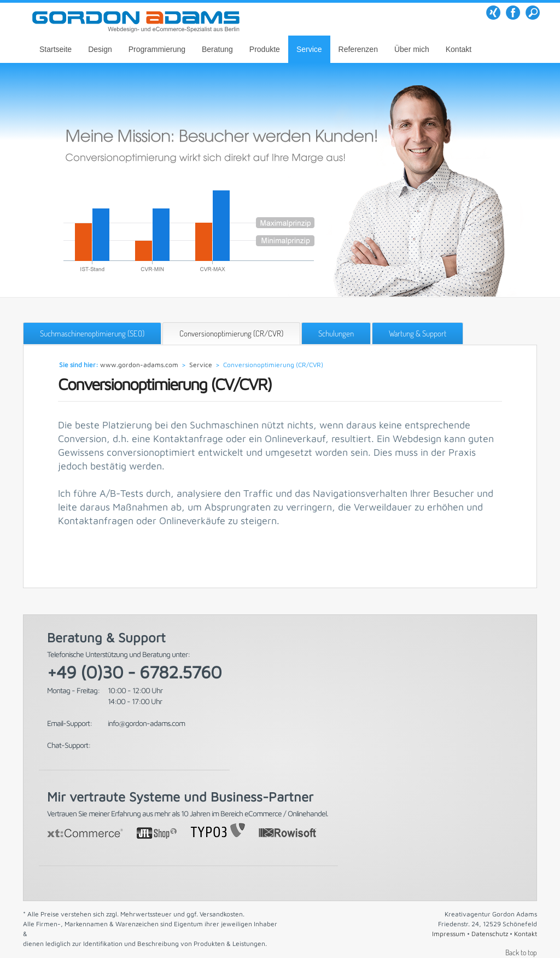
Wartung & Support (418, 333)
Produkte (265, 49)
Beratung (217, 49)
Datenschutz (490, 934)
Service (309, 49)
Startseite (56, 49)
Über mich (412, 49)
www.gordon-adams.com (139, 365)
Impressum (449, 934)
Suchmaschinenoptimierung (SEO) (92, 333)
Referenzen (358, 49)
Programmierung (157, 49)
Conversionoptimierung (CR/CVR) (231, 333)
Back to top (521, 952)
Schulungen (336, 333)
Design (100, 49)
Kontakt (459, 49)
